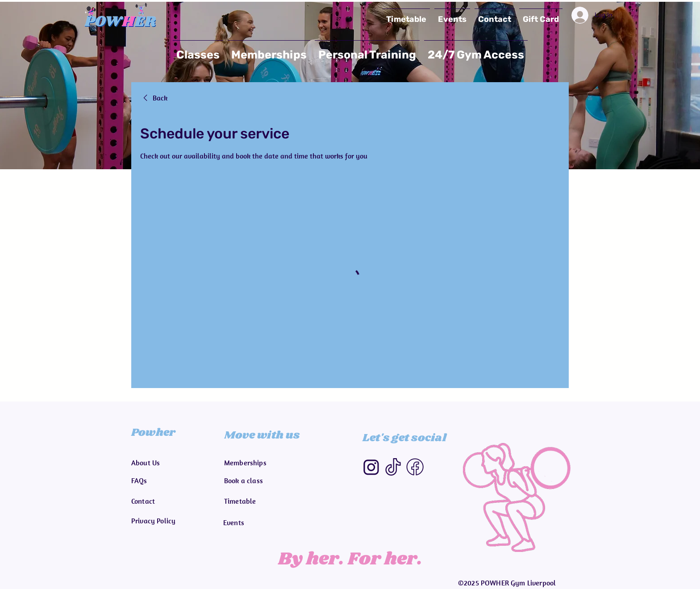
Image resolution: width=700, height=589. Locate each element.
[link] (154, 98)
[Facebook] (415, 467)
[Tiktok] (393, 467)
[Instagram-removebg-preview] (371, 467)
